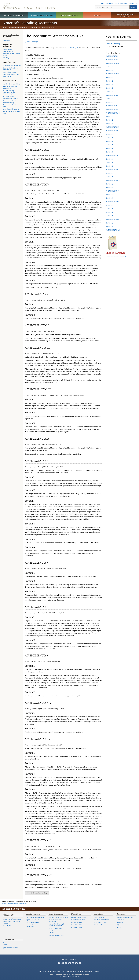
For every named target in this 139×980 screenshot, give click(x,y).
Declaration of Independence (8, 50)
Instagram (66, 963)
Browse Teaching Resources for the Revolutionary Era (9, 92)
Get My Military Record (79, 917)
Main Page (6, 40)
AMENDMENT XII (112, 60)
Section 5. (109, 92)
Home (5, 27)
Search (133, 7)
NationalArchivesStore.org (116, 256)
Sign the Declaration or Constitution (11, 69)
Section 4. (109, 88)
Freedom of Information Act (75, 971)
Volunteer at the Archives (102, 925)
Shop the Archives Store (11, 109)
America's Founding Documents (125, 15)
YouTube (73, 963)
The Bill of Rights (73, 48)
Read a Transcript (114, 44)
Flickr (80, 963)
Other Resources (56, 914)
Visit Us (97, 15)
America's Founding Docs (125, 917)
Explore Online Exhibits (11, 99)
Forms (119, 927)
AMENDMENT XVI (112, 106)
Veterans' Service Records (42, 15)
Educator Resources (69, 15)
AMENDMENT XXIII (113, 180)
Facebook (59, 963)
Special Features (33, 914)
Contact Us (133, 3)
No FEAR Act (89, 971)
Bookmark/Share (121, 3)
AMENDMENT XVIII (113, 113)
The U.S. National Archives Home (29, 6)
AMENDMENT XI (112, 56)
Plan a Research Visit (78, 920)
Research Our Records (14, 15)
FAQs (118, 925)
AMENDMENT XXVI (113, 219)
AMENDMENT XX (112, 131)
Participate (99, 914)
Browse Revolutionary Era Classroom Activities (57, 925)
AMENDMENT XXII (112, 170)
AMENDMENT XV (112, 95)
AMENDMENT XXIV (113, 191)
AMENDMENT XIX (112, 127)
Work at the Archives (101, 922)
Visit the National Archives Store (12, 944)
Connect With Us (69, 960)
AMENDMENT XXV (112, 202)
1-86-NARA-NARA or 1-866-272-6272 (69, 977)
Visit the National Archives (12, 84)
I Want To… (76, 914)
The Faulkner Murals (10, 72)
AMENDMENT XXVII (113, 230)
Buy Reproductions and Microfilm (11, 948)
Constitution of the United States (12, 55)
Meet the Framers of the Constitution (11, 75)
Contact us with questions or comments (15, 904)
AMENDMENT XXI (112, 155)
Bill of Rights (7, 58)
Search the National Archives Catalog (10, 102)
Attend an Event (99, 917)
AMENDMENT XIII (112, 63)
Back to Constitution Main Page (37, 893)
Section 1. (109, 67)
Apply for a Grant (77, 927)
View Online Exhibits (78, 925)
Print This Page (31, 42)
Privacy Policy (61, 971)
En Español (120, 922)
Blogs (76, 963)
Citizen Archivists (108, 3)
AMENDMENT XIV (112, 74)
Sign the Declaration (33, 920)
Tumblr (70, 963)
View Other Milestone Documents (10, 87)
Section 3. (109, 84)
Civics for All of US (9, 96)
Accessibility (52, 971)
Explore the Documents (9, 915)
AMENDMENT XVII (112, 109)
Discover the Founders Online (11, 106)
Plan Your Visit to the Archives (58, 917)
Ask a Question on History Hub (12, 112)
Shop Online (9, 939)
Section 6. (109, 152)
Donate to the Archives (101, 920)
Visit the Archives (77, 922)
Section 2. (109, 70)
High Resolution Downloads (12, 66)
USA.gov (97, 971)
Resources (121, 914)
